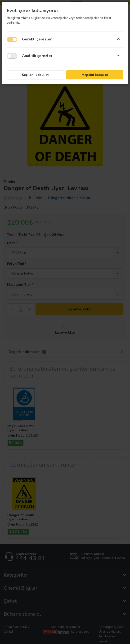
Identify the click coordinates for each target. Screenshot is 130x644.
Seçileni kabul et (35, 75)
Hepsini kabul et (95, 75)
